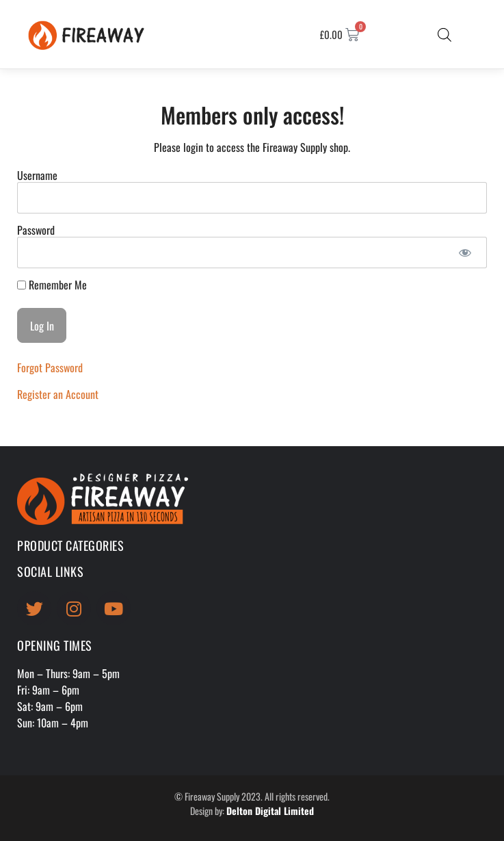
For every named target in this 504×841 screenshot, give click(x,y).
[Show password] (465, 253)
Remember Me (52, 285)
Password (36, 230)
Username (37, 175)
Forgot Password (50, 367)
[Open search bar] (445, 34)
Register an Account (58, 394)
